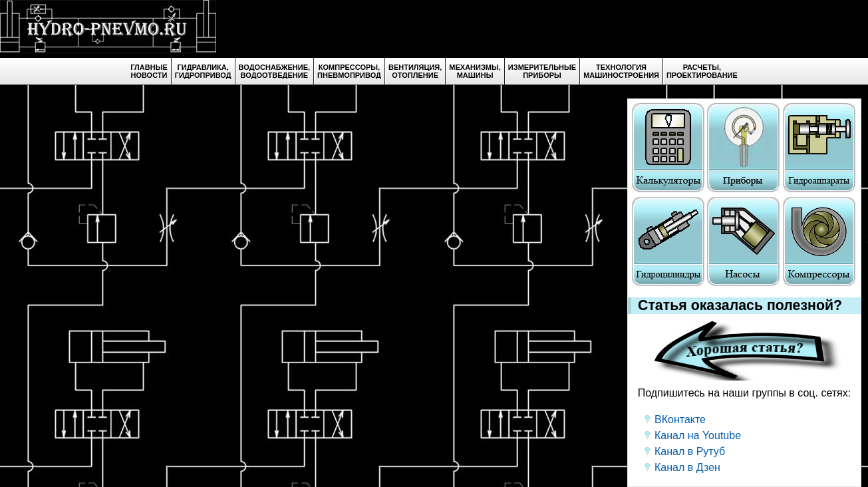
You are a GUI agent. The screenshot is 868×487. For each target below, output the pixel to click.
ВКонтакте (680, 419)
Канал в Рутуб (690, 451)
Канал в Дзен (687, 467)
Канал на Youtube (698, 435)
